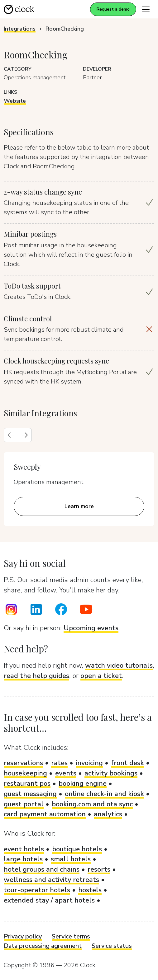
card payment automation (45, 814)
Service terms (71, 936)
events (66, 773)
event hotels (24, 849)
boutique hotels (77, 849)
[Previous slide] (11, 435)
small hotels (71, 859)
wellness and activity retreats (51, 880)
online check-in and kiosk (104, 794)
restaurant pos (27, 784)
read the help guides (36, 676)
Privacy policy (23, 936)
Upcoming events (91, 628)
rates (59, 763)
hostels (90, 890)
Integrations (20, 29)
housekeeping (25, 773)
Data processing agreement (43, 946)
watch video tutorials (119, 666)
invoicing (89, 763)
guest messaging (30, 794)
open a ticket (101, 676)
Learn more (79, 506)
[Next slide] (25, 435)
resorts (99, 869)
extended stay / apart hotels (49, 900)
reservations (23, 763)
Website (15, 101)
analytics (108, 814)
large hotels (23, 859)
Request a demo (113, 9)
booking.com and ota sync (92, 804)
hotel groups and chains (42, 869)
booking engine (83, 784)
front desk (127, 763)
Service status (112, 946)
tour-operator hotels (37, 890)
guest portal (24, 804)
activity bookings (111, 773)
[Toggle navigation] (146, 9)
